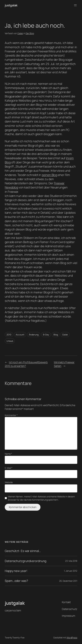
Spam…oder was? (16, 581)
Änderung (34, 335)
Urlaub (10, 341)
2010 (9, 335)
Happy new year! (16, 571)
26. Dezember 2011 (68, 581)
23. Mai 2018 (71, 561)
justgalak (11, 5)
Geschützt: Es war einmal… (23, 551)
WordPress (72, 638)
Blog (56, 335)
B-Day (46, 335)
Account (20, 335)
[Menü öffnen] (75, 5)
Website (9, 482)
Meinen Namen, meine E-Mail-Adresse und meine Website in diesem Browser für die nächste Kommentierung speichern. (41, 498)
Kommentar (11, 415)
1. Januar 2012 (71, 571)
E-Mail (9, 468)
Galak (20, 33)
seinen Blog (49, 175)
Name (8, 454)
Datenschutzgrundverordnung (26, 561)
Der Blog (30, 33)
